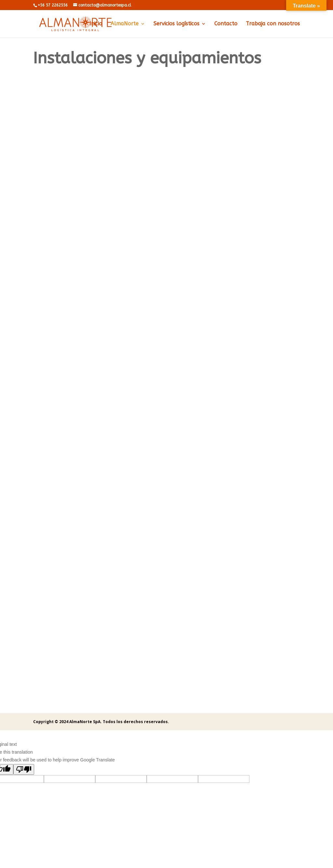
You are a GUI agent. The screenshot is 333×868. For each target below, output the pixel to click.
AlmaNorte (125, 24)
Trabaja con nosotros (273, 24)
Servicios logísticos (176, 24)
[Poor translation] (24, 769)
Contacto (226, 24)
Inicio (96, 24)
